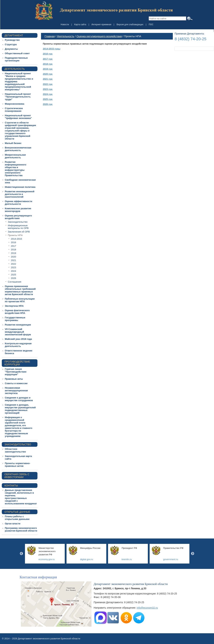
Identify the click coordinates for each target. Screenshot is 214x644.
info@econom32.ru (147, 608)
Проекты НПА (15, 235)
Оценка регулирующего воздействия (18, 217)
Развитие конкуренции (18, 325)
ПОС (151, 25)
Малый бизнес (13, 143)
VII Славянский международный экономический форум (18, 332)
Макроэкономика (15, 104)
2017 (13, 246)
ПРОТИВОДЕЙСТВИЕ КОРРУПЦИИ (17, 363)
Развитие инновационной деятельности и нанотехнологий (20, 194)
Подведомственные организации (16, 59)
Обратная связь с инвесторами (17, 476)
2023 (13, 267)
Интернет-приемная (101, 25)
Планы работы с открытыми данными (17, 518)
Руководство (12, 40)
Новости (65, 25)
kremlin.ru (127, 559)
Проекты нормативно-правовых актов (18, 465)
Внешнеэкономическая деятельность (18, 149)
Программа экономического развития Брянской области (21, 529)
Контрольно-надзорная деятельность (18, 345)
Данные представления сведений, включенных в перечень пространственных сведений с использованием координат (21, 497)
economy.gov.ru (47, 559)
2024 (13, 271)
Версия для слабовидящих (130, 25)
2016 (13, 242)
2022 (13, 264)
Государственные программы (15, 319)
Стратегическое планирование (14, 110)
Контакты (11, 486)
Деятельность (15, 69)
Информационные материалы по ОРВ (18, 227)
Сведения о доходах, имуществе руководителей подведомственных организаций (20, 409)
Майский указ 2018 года (18, 339)
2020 (13, 257)
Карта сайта (80, 25)
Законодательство (18, 222)
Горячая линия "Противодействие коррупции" (16, 372)
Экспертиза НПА (14, 306)
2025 (13, 275)
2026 (13, 278)
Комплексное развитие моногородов (18, 210)
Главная (50, 36)
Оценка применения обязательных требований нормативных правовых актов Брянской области (20, 290)
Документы (11, 49)
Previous (21, 554)
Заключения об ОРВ (19, 232)
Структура (11, 44)
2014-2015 (16, 239)
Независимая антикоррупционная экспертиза (16, 390)
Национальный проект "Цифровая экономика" (18, 117)
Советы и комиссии (16, 383)
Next (193, 554)
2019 (13, 253)
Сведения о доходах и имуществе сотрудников (19, 399)
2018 (13, 250)
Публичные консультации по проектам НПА (20, 300)
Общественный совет (17, 53)
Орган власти (13, 524)
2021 (13, 260)
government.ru (171, 559)
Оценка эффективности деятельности (19, 203)
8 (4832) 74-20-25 (190, 39)
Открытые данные (17, 512)
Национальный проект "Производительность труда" (18, 97)
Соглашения (15, 282)
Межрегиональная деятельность (15, 156)
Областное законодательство (15, 450)
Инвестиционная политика (20, 187)
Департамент (14, 35)
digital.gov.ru (87, 559)
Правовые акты (14, 379)
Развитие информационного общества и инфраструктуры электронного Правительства (16, 169)
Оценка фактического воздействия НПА (17, 312)
